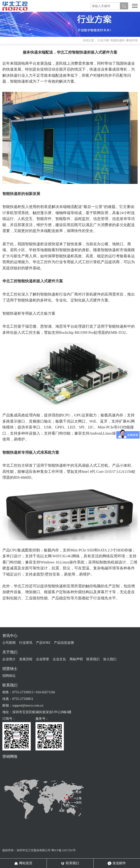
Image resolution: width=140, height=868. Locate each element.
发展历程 (26, 659)
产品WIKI (43, 643)
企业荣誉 (43, 659)
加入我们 (110, 659)
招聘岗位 (9, 676)
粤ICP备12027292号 (63, 850)
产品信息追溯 (64, 643)
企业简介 (9, 659)
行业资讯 (26, 643)
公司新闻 (9, 643)
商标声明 (76, 659)
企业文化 (59, 659)
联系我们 (93, 659)
